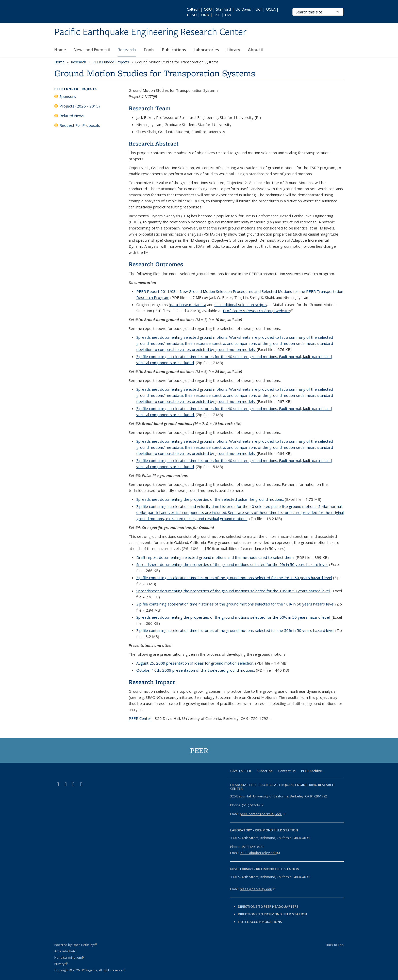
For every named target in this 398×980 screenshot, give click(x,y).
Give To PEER (241, 771)
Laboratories (206, 50)
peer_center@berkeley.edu (263, 814)
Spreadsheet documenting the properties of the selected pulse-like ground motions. (210, 499)
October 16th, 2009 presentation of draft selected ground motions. (196, 670)
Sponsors (68, 96)
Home (60, 50)
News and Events (92, 50)
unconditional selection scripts (241, 305)
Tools (149, 50)
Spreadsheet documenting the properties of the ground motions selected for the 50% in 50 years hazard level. (233, 617)
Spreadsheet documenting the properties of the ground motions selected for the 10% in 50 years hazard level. (233, 591)
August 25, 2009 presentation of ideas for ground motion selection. (195, 663)
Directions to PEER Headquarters (269, 906)
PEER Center (140, 718)
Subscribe (265, 771)
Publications (174, 50)
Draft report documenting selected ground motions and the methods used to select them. (215, 557)
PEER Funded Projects (111, 62)
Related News (72, 116)
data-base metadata (188, 305)
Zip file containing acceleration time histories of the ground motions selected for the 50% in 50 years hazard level (235, 630)
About (255, 50)
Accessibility (65, 951)
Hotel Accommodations (260, 922)
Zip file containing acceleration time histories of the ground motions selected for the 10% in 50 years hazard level (235, 604)
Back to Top (335, 945)
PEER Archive (311, 771)
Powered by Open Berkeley (76, 945)
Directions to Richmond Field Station (272, 914)
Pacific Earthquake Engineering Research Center (150, 32)
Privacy (61, 964)
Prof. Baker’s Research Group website (258, 311)
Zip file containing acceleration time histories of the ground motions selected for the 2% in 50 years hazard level (234, 578)
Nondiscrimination (69, 958)
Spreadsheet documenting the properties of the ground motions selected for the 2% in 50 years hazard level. (232, 564)
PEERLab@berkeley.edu (260, 853)
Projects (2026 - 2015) (80, 106)
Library (234, 50)
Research (127, 50)
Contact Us (287, 771)
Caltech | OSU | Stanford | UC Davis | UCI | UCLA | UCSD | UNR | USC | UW (233, 12)
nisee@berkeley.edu (258, 889)
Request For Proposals (80, 125)
